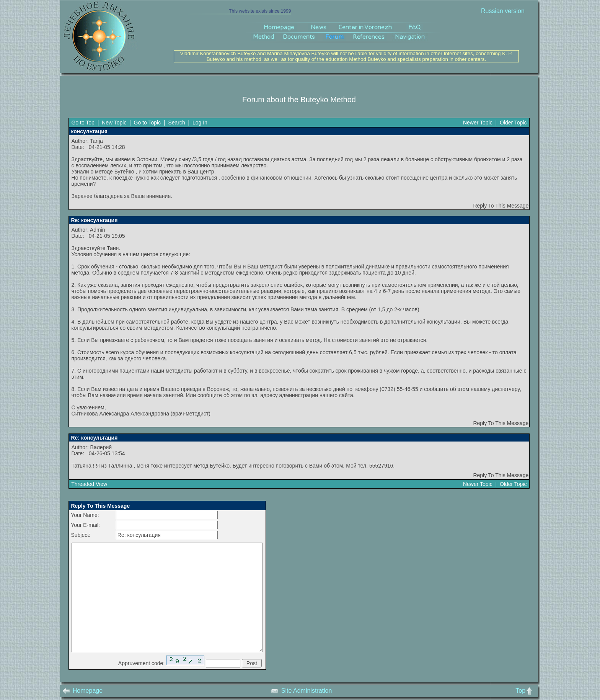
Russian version (503, 11)
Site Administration (302, 691)
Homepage (82, 691)
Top (526, 691)
